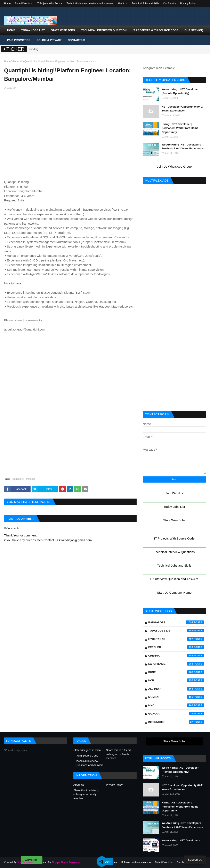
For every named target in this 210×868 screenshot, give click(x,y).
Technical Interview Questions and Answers (90, 763)
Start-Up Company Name (174, 592)
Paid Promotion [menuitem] (19, 40)
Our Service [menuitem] (194, 30)
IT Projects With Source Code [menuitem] (155, 30)
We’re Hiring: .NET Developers (181, 840)
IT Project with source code (136, 862)
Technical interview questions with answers (90, 3)
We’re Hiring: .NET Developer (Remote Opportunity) (180, 91)
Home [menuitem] (11, 30)
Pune (176, 672)
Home (7, 3)
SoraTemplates (25, 862)
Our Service (169, 3)
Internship (176, 722)
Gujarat (176, 713)
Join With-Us (174, 493)
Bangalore (18, 479)
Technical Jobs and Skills (145, 3)
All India (176, 689)
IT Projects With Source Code (174, 538)
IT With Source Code (86, 756)
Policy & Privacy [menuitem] (49, 40)
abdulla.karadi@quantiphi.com (25, 329)
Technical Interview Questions (174, 552)
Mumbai (18, 61)
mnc (176, 705)
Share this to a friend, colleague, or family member (119, 754)
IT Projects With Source (50, 3)
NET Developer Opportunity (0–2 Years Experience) (182, 109)
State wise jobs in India (87, 750)
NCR (176, 680)
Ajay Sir (11, 88)
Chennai (176, 656)
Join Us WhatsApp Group (174, 166)
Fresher (176, 647)
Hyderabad (176, 639)
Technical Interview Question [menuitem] (104, 30)
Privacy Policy (188, 3)
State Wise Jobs (24, 3)
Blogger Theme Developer (66, 862)
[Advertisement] (70, 103)
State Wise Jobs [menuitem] (63, 30)
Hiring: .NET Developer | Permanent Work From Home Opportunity (180, 128)
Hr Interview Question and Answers (174, 579)
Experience (176, 664)
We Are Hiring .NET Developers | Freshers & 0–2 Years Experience (183, 147)
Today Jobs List (174, 507)
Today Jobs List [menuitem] (33, 30)
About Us (123, 3)
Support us (195, 860)
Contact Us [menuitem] (76, 40)
